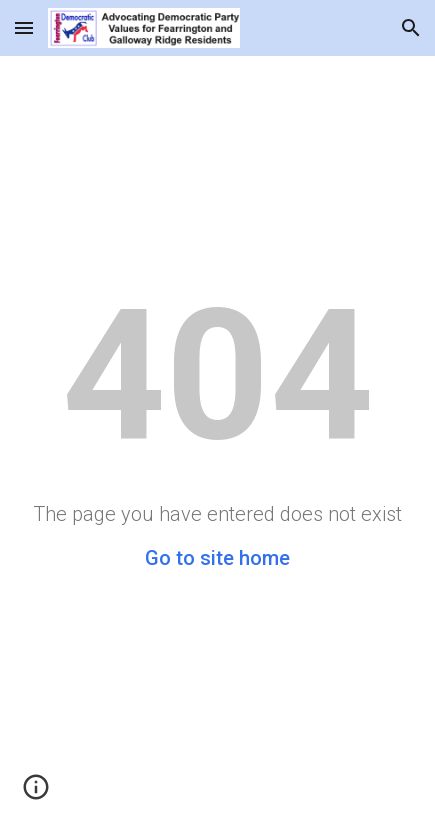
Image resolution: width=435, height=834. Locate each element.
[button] (24, 27)
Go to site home (217, 558)
